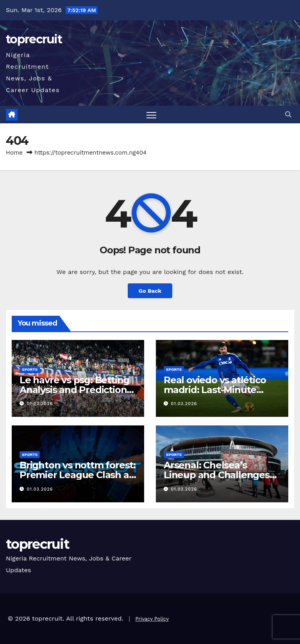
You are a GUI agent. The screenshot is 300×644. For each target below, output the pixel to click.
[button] (288, 115)
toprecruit (34, 39)
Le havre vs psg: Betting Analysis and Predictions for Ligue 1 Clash (75, 390)
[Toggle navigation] (151, 115)
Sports (30, 369)
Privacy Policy (152, 619)
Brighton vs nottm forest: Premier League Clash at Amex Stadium (78, 475)
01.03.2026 (40, 404)
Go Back (150, 291)
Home (14, 153)
